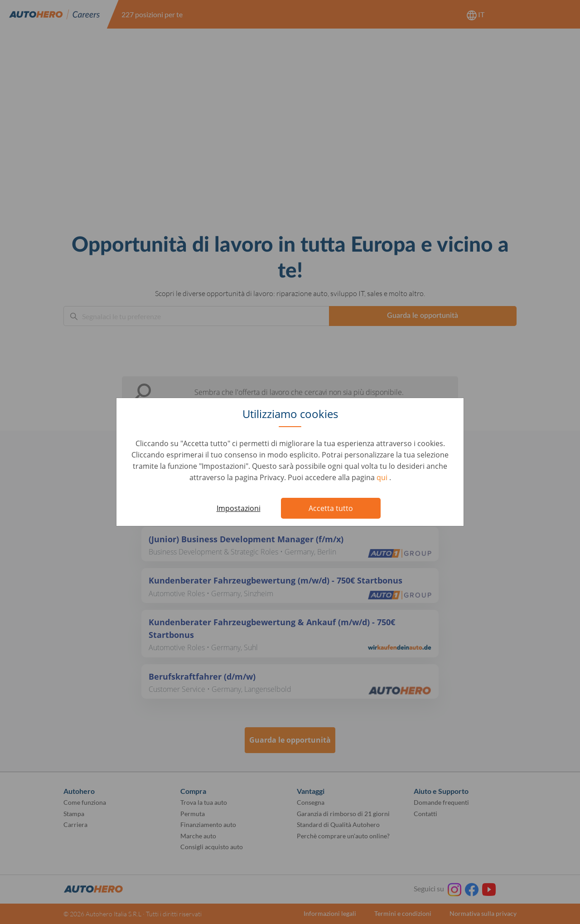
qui (383, 477)
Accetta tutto (331, 508)
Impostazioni (239, 508)
